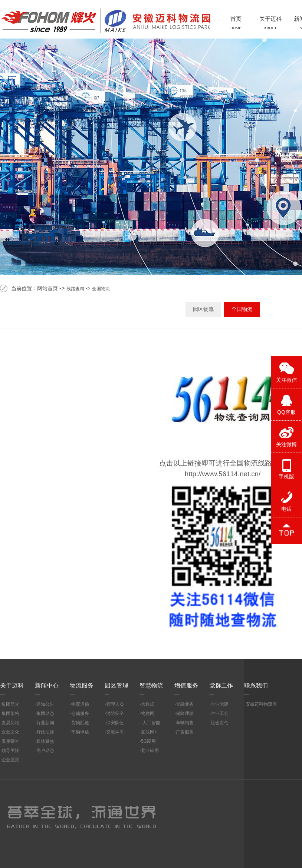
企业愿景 (10, 760)
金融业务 (185, 704)
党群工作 (221, 685)
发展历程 (10, 723)
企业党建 (220, 704)
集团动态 (45, 713)
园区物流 (203, 309)
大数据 (148, 704)
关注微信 (286, 380)
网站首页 (47, 288)
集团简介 (10, 704)
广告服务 (185, 732)
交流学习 (115, 732)
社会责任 (220, 723)
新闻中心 (47, 685)
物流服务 (82, 685)
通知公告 (45, 704)
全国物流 (101, 289)
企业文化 (10, 732)
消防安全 (115, 713)
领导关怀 (10, 751)
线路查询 (75, 289)
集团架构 (10, 713)
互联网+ (149, 732)
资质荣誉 (10, 741)
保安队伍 (115, 723)
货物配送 (80, 723)
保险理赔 (185, 713)
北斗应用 (150, 751)
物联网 (148, 713)
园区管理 (116, 685)
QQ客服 (286, 412)
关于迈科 (12, 685)
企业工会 (220, 713)
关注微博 (286, 444)
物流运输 (80, 704)
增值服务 (186, 685)
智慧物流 (151, 685)
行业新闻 (45, 723)
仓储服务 (80, 713)
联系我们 (256, 685)
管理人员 (115, 704)
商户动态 (45, 751)
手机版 (286, 477)
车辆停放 (80, 732)
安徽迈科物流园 (261, 704)
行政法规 (45, 732)
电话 (286, 509)
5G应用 (148, 741)
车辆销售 (185, 723)
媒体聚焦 (45, 741)
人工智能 (150, 723)
